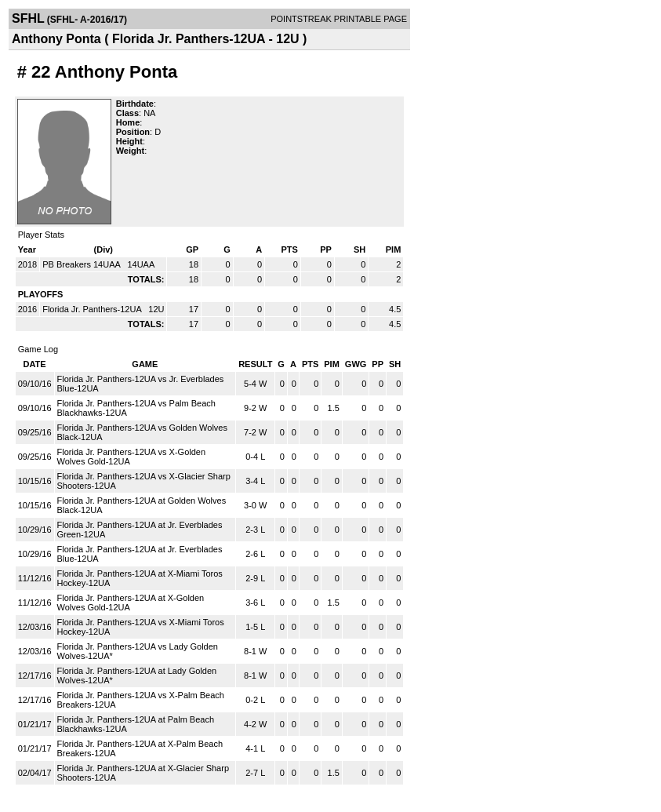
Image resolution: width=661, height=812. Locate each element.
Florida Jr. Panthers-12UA (93, 309)
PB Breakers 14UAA (82, 264)
